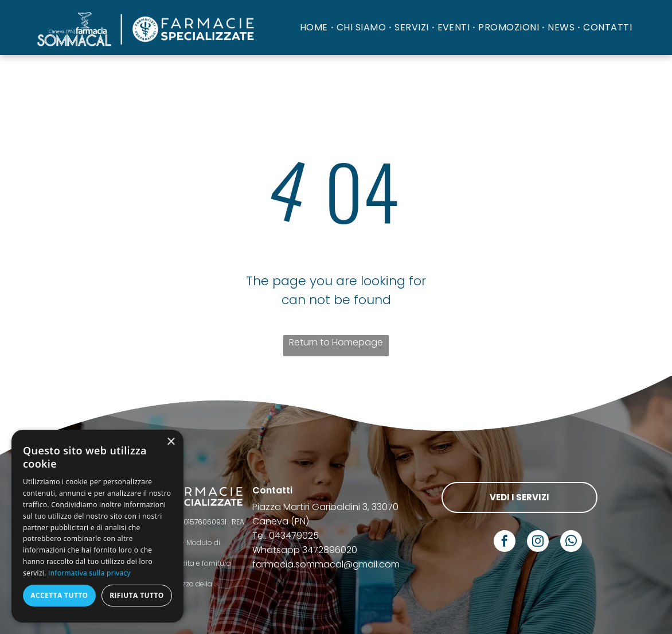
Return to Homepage (336, 342)
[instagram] (538, 542)
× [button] (171, 442)
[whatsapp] (571, 542)
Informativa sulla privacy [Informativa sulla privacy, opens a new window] (89, 573)
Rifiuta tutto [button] (137, 595)
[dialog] (97, 526)
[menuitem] (315, 27)
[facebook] (505, 542)
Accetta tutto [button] (59, 595)
